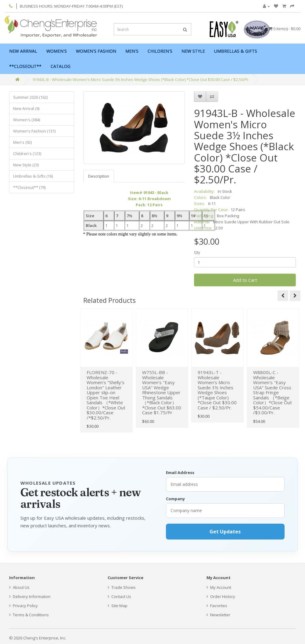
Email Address (180, 472)
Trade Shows (122, 587)
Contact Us (119, 596)
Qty (197, 252)
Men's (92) (22, 142)
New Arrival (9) (26, 108)
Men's (132, 51)
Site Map (118, 606)
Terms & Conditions (29, 615)
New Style (193, 51)
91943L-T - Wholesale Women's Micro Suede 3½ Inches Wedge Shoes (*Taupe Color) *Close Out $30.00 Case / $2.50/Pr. (217, 390)
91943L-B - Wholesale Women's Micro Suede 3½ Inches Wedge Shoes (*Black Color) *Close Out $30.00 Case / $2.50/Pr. (141, 80)
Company (175, 499)
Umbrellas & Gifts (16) (33, 176)
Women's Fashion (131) (34, 131)
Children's (160, 51)
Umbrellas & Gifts (236, 51)
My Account (219, 587)
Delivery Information (30, 596)
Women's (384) (27, 120)
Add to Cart (245, 280)
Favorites (217, 606)
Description (99, 176)
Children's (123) (27, 154)
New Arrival (23, 51)
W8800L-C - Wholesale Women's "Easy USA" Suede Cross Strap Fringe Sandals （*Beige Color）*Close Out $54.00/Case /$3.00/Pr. (273, 392)
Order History (221, 596)
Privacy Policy (23, 606)
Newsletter (218, 615)
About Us (19, 587)
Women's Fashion (96, 51)
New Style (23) (26, 165)
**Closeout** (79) (29, 187)
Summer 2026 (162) (30, 97)
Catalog (61, 66)
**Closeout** (25, 66)
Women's (57, 51)
